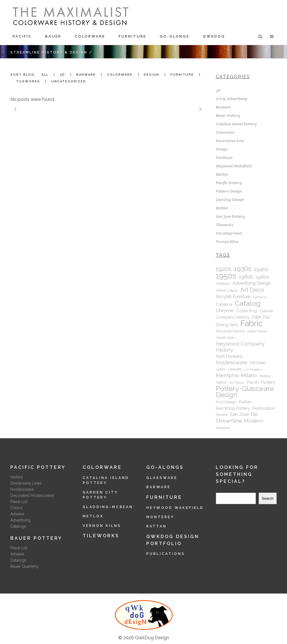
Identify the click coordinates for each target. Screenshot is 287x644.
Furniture (224, 157)
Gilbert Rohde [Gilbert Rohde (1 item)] (257, 331)
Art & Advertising (232, 99)
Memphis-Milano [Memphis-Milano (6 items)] (236, 375)
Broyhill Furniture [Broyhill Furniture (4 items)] (233, 297)
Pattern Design (229, 191)
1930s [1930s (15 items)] (243, 269)
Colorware (225, 132)
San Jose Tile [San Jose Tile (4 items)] (244, 414)
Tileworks (224, 225)
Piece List (19, 502)
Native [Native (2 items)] (221, 382)
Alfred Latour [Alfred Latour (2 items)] (227, 290)
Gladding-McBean (108, 507)
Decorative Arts (230, 141)
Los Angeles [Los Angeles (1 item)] (253, 369)
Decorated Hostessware (32, 495)
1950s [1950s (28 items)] (226, 276)
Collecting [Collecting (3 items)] (247, 311)
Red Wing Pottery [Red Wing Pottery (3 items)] (233, 408)
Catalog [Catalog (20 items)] (248, 303)
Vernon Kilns (227, 242)
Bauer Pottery (228, 115)
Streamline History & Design (49, 52)
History (17, 477)
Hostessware (22, 489)
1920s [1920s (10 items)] (224, 269)
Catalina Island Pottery (236, 124)
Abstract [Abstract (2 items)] (223, 283)
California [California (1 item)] (260, 297)
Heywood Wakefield (175, 508)
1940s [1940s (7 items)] (261, 269)
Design (222, 149)
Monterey (160, 517)
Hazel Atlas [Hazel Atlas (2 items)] (225, 338)
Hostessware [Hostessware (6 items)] (232, 362)
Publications (166, 554)
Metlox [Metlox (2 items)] (265, 376)
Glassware (162, 478)
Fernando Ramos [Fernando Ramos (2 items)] (230, 331)
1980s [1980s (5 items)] (262, 277)
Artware (17, 514)
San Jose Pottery (230, 216)
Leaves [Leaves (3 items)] (235, 369)
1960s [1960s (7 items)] (246, 277)
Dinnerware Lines (26, 483)
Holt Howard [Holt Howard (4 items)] (229, 356)
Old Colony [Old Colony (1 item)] (237, 383)
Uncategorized (229, 233)
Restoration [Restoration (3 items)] (264, 408)
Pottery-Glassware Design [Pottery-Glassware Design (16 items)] (245, 392)
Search (223, 489)
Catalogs (18, 526)
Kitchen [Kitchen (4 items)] (258, 363)
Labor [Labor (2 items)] (221, 369)
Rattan (222, 208)
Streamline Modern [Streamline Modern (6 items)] (239, 421)
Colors (17, 508)
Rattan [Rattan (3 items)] (245, 402)
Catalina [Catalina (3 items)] (224, 304)
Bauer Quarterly (25, 566)
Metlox (222, 174)
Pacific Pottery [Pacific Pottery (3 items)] (261, 382)
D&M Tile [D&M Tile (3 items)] (261, 317)
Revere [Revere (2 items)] (222, 415)
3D (218, 90)
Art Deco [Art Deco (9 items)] (252, 290)
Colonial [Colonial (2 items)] (266, 311)
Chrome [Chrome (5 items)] (225, 311)
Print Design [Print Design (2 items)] (226, 402)
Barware (223, 107)
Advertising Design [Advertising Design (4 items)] (252, 283)
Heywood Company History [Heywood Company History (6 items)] (240, 347)
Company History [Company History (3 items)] (233, 317)
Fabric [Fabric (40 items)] (252, 323)
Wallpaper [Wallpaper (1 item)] (223, 428)
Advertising (20, 520)
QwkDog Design (230, 200)
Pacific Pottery (229, 183)
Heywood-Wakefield (234, 166)
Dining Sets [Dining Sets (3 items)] (227, 325)
